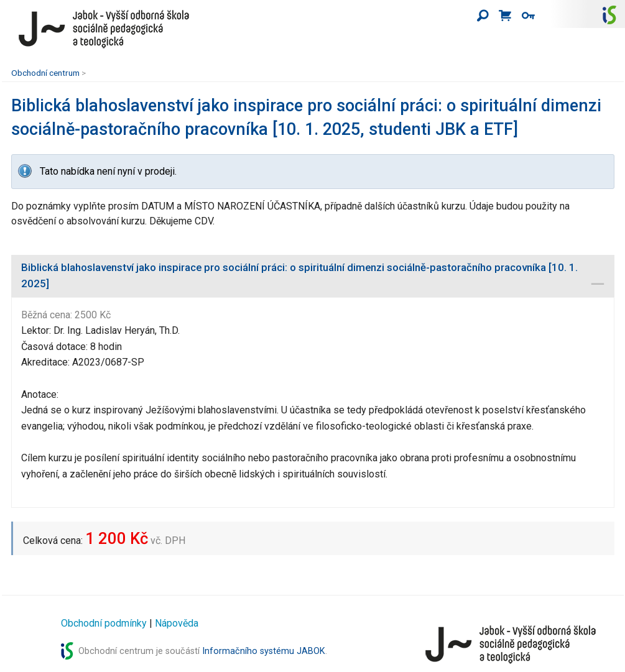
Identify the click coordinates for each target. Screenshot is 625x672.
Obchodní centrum (45, 73)
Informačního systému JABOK (264, 651)
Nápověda (177, 623)
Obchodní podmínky (104, 623)
